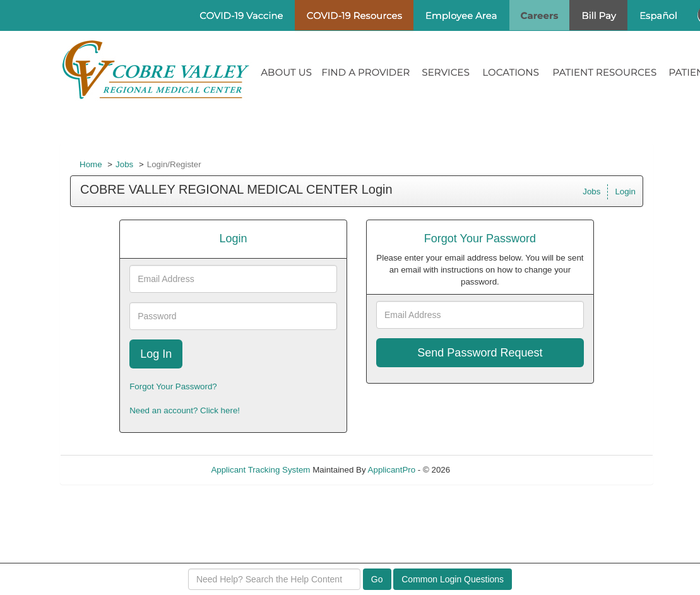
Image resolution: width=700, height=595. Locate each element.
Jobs (124, 164)
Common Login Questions (453, 579)
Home (91, 164)
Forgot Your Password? (173, 386)
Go (377, 579)
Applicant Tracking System (260, 470)
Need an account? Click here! (185, 410)
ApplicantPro (392, 470)
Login (625, 191)
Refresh (488, 470)
